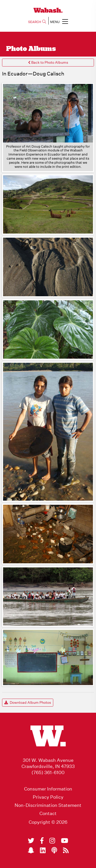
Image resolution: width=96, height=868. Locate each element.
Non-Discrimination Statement (48, 805)
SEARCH (37, 22)
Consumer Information (48, 789)
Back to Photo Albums (48, 62)
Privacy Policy (48, 797)
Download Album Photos (28, 702)
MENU (59, 21)
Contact (48, 814)
